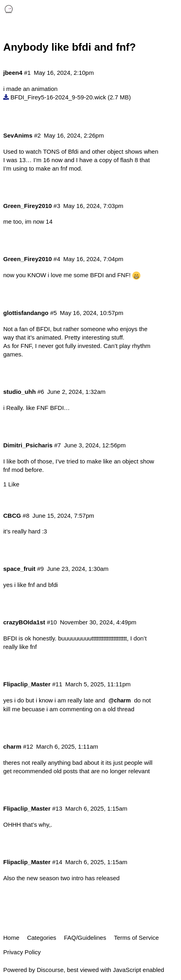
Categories (42, 938)
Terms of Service (136, 938)
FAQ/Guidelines (85, 938)
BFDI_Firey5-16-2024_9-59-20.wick (58, 97)
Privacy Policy (22, 952)
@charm (120, 700)
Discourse (50, 970)
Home (11, 938)
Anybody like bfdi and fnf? (70, 47)
